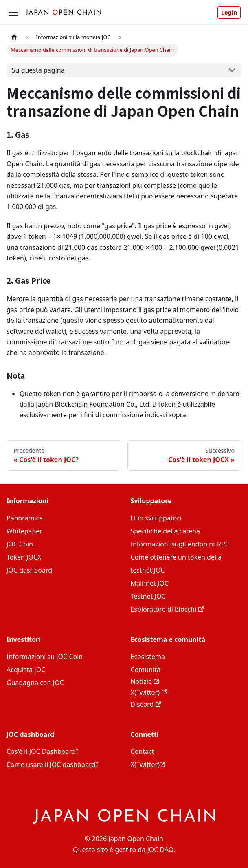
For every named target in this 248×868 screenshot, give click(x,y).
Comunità (146, 670)
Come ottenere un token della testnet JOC (176, 564)
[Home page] (14, 37)
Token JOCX (24, 557)
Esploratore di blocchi (167, 609)
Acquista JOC (26, 670)
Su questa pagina (38, 70)
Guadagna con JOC (35, 683)
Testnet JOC (148, 596)
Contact (143, 751)
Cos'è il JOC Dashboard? (43, 751)
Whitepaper (24, 531)
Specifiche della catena (165, 531)
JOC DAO (160, 850)
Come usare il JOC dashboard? (52, 764)
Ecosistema (148, 657)
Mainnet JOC (150, 583)
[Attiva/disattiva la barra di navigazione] (13, 12)
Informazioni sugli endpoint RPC (180, 544)
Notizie (145, 681)
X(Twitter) (149, 692)
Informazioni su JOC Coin (45, 657)
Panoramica (25, 518)
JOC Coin (20, 544)
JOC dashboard (29, 570)
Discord (146, 704)
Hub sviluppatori (156, 518)
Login (229, 12)
